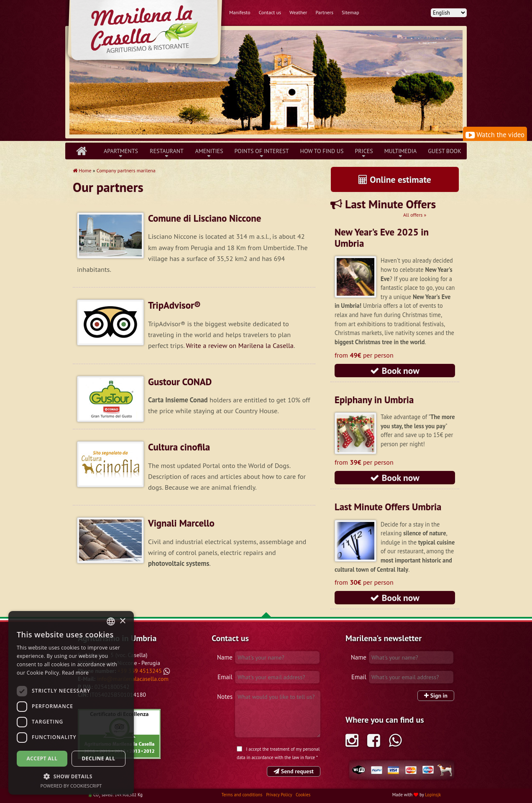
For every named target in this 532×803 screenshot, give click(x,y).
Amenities (209, 151)
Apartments (121, 151)
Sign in (436, 696)
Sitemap (350, 12)
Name (225, 657)
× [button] (122, 621)
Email (225, 677)
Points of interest (262, 151)
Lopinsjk (433, 795)
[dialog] (71, 703)
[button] (71, 776)
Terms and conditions (243, 795)
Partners (324, 12)
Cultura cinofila (179, 447)
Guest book (444, 151)
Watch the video (495, 135)
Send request (294, 771)
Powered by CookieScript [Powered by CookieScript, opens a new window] (71, 786)
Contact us (270, 12)
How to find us (322, 151)
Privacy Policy (280, 795)
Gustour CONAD (180, 382)
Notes (225, 697)
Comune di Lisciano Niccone (205, 218)
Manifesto (240, 12)
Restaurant (167, 151)
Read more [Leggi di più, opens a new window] (75, 673)
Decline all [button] (99, 758)
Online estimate (395, 179)
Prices (364, 151)
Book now (395, 371)
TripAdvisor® (174, 305)
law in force (304, 757)
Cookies (303, 795)
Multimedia (401, 151)
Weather (298, 12)
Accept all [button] (42, 758)
